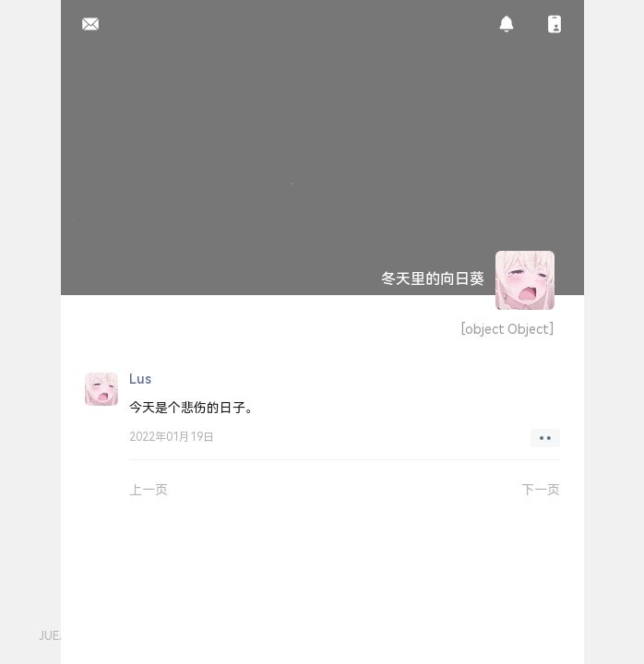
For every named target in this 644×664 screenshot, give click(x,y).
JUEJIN (57, 636)
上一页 (149, 489)
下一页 (541, 489)
